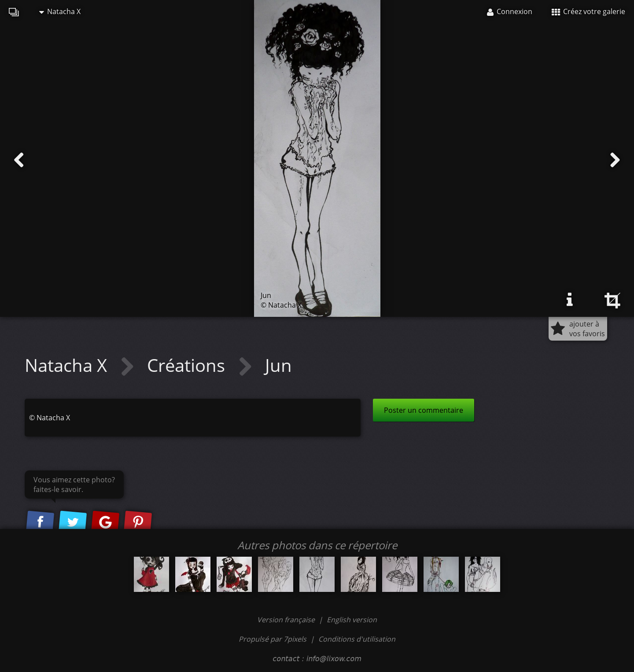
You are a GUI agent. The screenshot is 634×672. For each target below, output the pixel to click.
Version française (287, 620)
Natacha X (60, 11)
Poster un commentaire (424, 410)
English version (352, 620)
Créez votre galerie (588, 11)
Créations (188, 365)
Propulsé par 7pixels (273, 639)
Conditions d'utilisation (357, 639)
